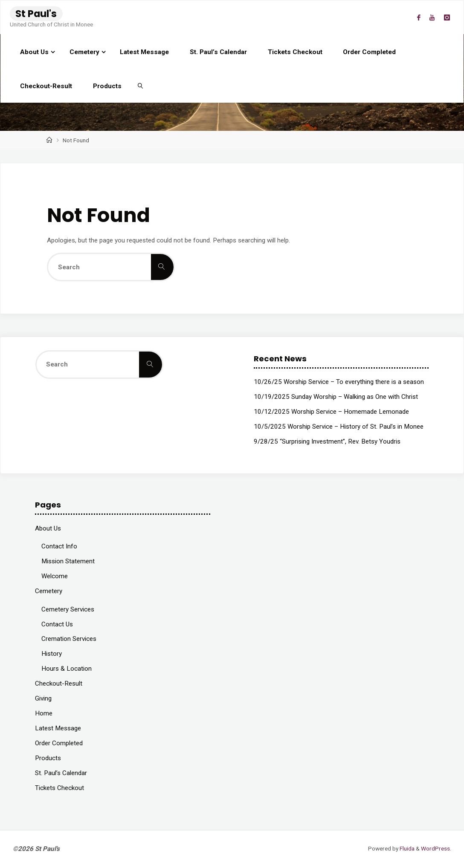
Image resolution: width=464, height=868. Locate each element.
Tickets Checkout (59, 788)
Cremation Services (69, 639)
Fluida (406, 848)
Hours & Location (67, 669)
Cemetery (49, 591)
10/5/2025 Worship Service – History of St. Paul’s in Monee (339, 427)
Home (44, 713)
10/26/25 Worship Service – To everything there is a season (339, 382)
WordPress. (436, 848)
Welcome (55, 576)
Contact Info (59, 546)
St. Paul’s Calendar (61, 773)
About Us (48, 528)
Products (48, 758)
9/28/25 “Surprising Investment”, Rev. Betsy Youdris (327, 441)
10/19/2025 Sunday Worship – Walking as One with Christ (336, 397)
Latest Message (58, 728)
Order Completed (59, 743)
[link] (140, 86)
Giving (43, 698)
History (52, 654)
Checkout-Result (59, 683)
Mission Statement (68, 561)
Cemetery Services (68, 609)
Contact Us (57, 624)
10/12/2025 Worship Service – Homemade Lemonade (331, 412)
